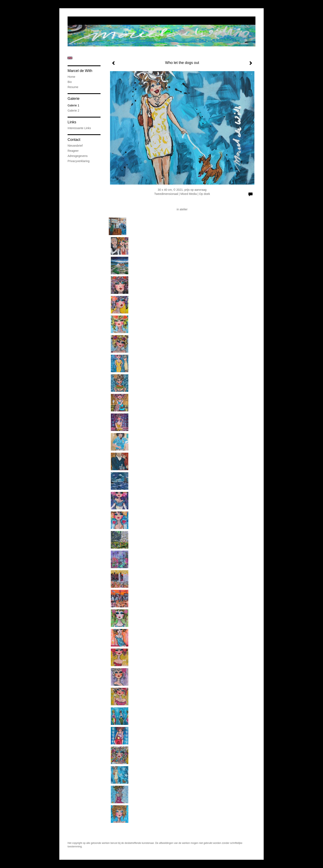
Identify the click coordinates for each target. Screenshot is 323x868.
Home (71, 77)
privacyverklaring (79, 161)
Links (72, 122)
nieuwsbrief (75, 146)
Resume (73, 87)
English (70, 58)
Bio (70, 82)
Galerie (74, 99)
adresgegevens (78, 156)
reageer (73, 151)
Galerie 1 (73, 105)
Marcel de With (80, 71)
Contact (74, 140)
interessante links (79, 128)
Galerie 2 (73, 111)
